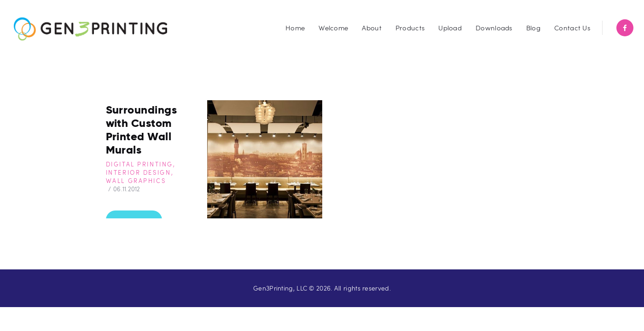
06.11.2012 (127, 189)
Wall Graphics (136, 181)
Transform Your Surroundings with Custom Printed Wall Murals (146, 123)
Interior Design (139, 172)
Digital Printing (140, 164)
